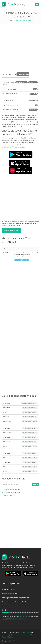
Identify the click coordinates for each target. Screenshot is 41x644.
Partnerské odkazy (8, 637)
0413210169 (20, 458)
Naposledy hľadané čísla (12, 493)
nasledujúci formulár (8, 619)
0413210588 (20, 421)
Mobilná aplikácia (10, 495)
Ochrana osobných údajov (26, 635)
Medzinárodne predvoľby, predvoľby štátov (15, 602)
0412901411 (20, 408)
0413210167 (20, 446)
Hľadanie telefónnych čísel (13, 490)
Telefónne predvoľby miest (10, 594)
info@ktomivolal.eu (24, 616)
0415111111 (20, 417)
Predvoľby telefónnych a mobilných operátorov (16, 598)
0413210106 (20, 437)
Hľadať (36, 485)
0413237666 (20, 428)
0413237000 (20, 433)
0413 (20, 412)
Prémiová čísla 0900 (8, 590)
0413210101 (20, 471)
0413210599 (20, 403)
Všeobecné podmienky (9, 635)
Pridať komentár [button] (11, 231)
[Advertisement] (20, 49)
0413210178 (20, 453)
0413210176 (20, 467)
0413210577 (20, 442)
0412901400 (20, 462)
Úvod (11, 20)
